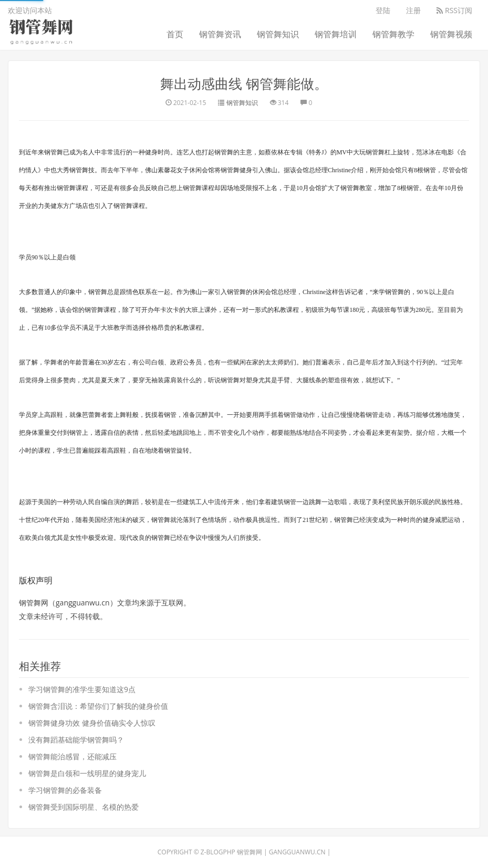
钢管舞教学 (393, 34)
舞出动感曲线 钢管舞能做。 (244, 83)
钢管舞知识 (278, 34)
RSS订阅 (454, 10)
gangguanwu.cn (297, 852)
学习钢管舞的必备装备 (65, 790)
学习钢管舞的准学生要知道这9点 (82, 689)
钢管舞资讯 (220, 34)
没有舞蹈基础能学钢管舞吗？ (76, 740)
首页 (175, 34)
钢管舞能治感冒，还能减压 (72, 756)
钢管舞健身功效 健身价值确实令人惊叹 (92, 723)
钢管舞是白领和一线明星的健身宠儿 (87, 773)
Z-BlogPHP (218, 852)
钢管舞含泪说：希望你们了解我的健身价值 (98, 706)
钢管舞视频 (451, 34)
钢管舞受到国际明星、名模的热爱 (84, 807)
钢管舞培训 (336, 34)
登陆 (383, 10)
